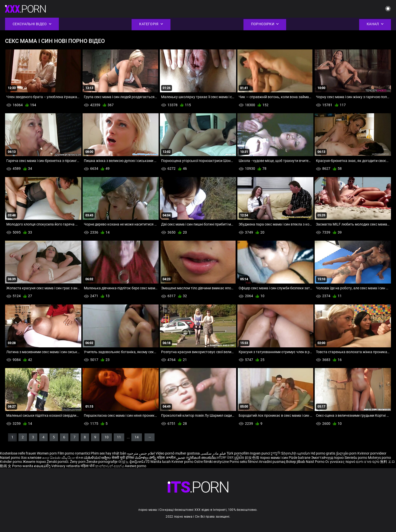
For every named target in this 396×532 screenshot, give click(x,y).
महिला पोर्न (88, 466)
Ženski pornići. (58, 462)
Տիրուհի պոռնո (296, 453)
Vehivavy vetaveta (66, 466)
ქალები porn (347, 453)
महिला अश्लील (167, 458)
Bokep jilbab (296, 462)
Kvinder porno (11, 462)
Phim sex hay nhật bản (108, 453)
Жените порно (35, 462)
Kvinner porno (183, 462)
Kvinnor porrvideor (372, 453)
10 (107, 437)
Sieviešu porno (356, 458)
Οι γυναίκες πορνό (341, 462)
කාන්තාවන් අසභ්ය (110, 466)
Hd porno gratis (323, 453)
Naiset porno (10, 458)
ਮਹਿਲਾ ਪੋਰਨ (226, 458)
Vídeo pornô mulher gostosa (178, 453)
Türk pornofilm (238, 453)
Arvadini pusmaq (273, 462)
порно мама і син (274, 458)
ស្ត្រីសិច (240, 458)
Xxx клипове (31, 458)
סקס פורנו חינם (368, 462)
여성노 (124, 462)
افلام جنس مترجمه (141, 453)
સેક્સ (79, 458)
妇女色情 (252, 458)
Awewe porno (135, 466)
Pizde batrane (300, 458)
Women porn (47, 453)
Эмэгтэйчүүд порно (328, 458)
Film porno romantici (74, 453)
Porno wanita (23, 466)
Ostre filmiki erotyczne (212, 462)
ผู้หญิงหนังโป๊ (140, 462)
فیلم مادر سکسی (213, 453)
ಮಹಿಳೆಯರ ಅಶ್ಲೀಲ (98, 458)
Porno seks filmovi (244, 462)
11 (119, 437)
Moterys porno (379, 458)
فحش (181, 458)
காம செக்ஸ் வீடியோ (58, 458)
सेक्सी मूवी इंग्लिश (123, 458)
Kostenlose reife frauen (18, 453)
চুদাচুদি (276, 453)
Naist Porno (316, 462)
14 (137, 437)
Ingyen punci (260, 453)
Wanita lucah (161, 462)
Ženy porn (78, 462)
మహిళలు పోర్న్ (146, 458)
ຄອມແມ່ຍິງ (43, 466)
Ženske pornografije (102, 462)
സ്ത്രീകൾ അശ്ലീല (201, 458)
